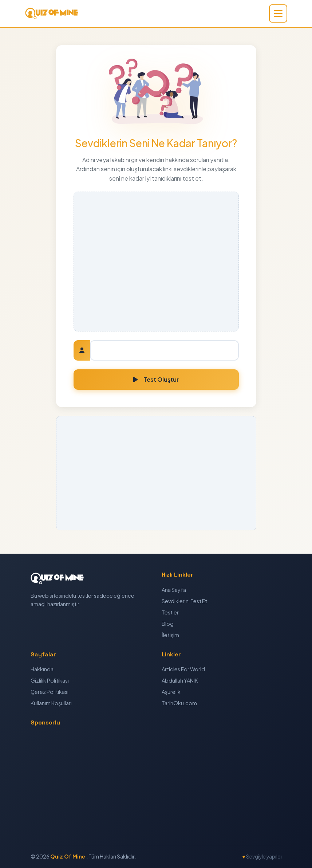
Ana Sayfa (174, 590)
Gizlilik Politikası (50, 680)
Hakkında (42, 669)
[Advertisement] (156, 262)
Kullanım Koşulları (51, 703)
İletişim (170, 635)
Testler (170, 612)
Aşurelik (171, 692)
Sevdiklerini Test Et (184, 601)
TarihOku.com (179, 703)
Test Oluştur (156, 379)
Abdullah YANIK (180, 680)
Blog (168, 624)
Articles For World (183, 669)
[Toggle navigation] (278, 13)
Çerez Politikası (50, 692)
